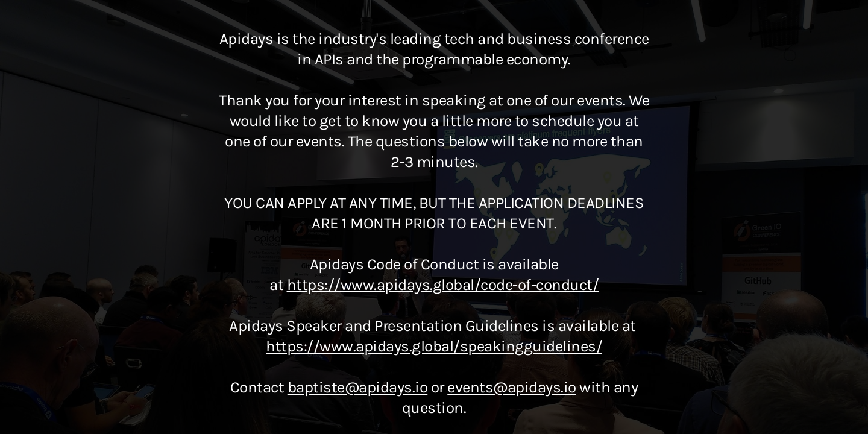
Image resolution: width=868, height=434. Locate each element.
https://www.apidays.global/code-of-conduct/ (443, 285)
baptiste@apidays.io (358, 387)
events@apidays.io (512, 387)
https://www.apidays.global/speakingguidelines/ (434, 346)
